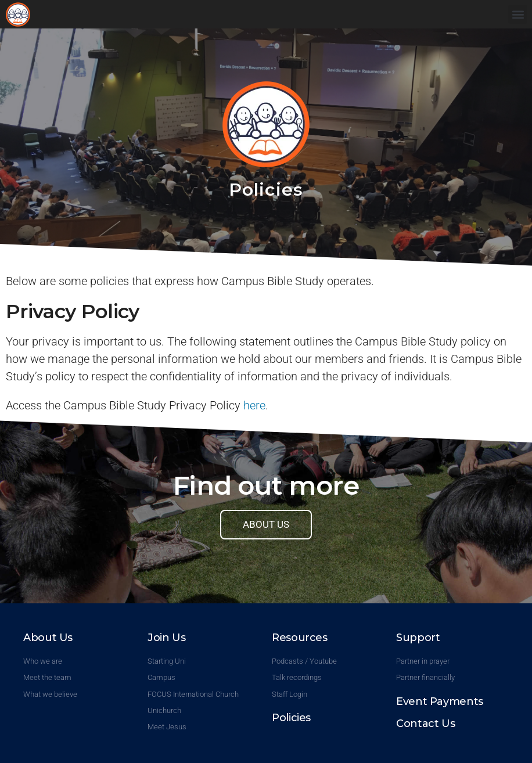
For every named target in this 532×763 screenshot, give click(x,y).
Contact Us (425, 724)
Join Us (166, 638)
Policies (291, 718)
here (254, 405)
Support (418, 638)
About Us (48, 638)
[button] (518, 14)
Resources (300, 638)
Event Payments (440, 701)
